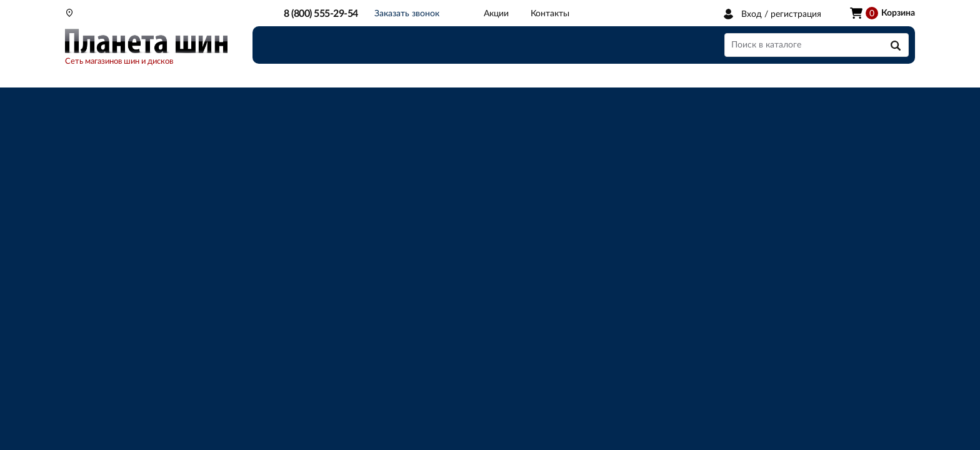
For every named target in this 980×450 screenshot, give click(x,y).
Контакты (550, 14)
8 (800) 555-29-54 (321, 14)
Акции (496, 14)
